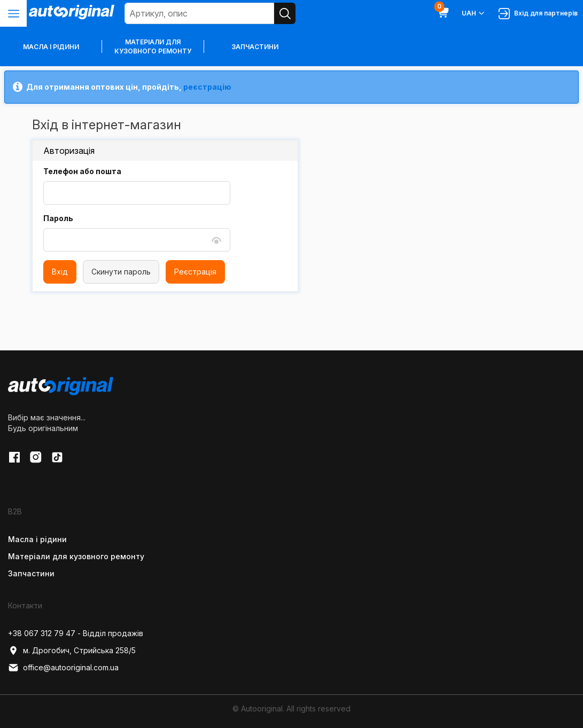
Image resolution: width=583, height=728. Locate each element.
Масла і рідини (37, 539)
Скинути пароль (121, 272)
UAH (474, 13)
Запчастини (255, 47)
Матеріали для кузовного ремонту (153, 46)
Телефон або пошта (82, 171)
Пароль (58, 218)
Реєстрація (195, 272)
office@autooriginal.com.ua (63, 668)
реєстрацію (207, 87)
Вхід (60, 272)
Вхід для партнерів (538, 14)
